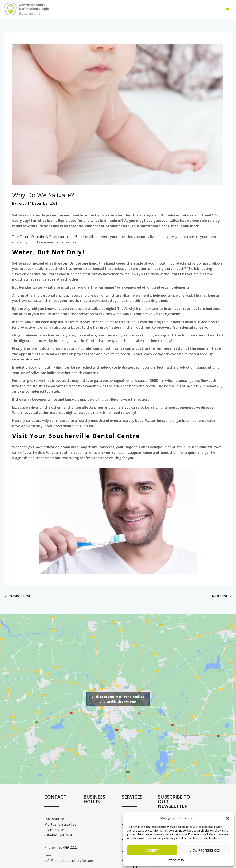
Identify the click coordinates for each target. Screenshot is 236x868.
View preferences (205, 850)
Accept (152, 850)
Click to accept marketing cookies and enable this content (118, 704)
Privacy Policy (176, 860)
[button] (228, 818)
